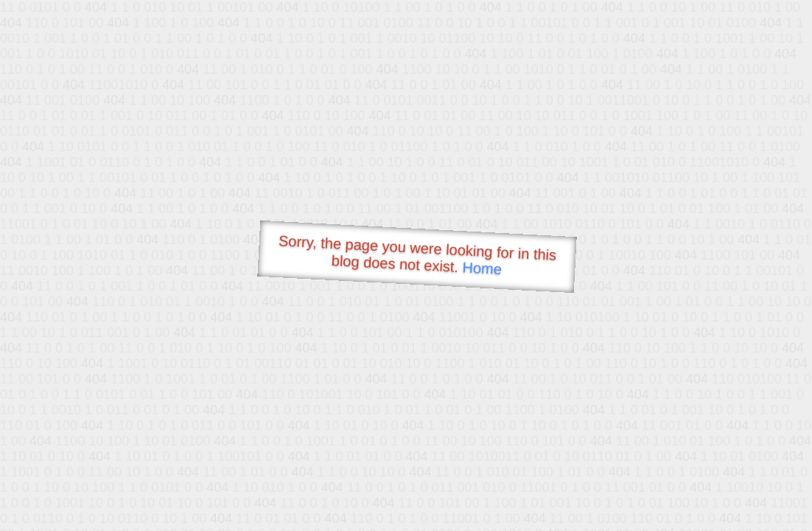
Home (482, 268)
